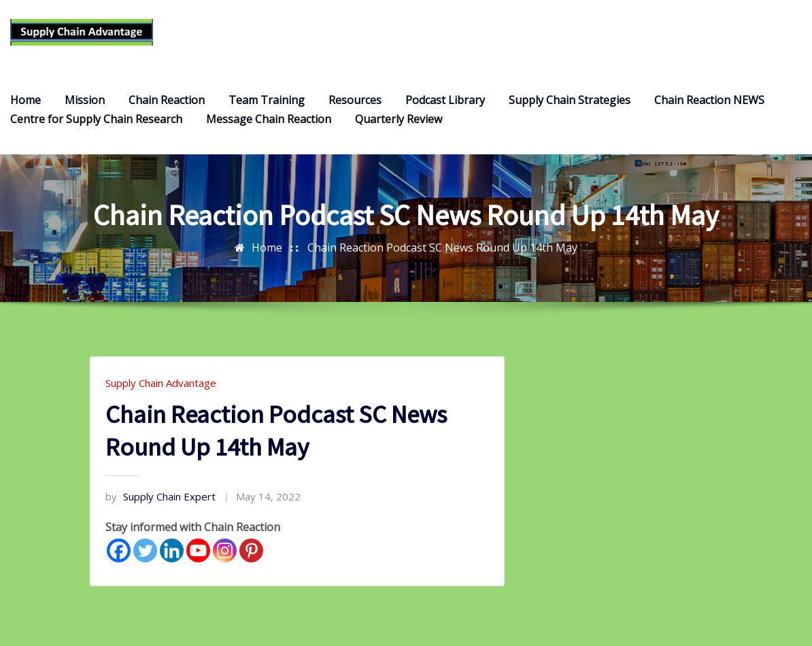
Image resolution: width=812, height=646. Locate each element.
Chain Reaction (167, 105)
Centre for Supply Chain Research (96, 124)
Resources (355, 105)
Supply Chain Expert (160, 502)
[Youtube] (198, 556)
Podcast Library (445, 105)
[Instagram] (225, 556)
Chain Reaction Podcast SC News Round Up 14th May (442, 253)
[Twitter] (145, 556)
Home (26, 105)
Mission (85, 105)
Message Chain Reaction (269, 124)
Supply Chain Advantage (161, 388)
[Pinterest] (251, 556)
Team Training (267, 105)
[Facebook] (119, 556)
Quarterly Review (399, 124)
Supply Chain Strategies (570, 105)
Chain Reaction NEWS (709, 105)
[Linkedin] (172, 556)
